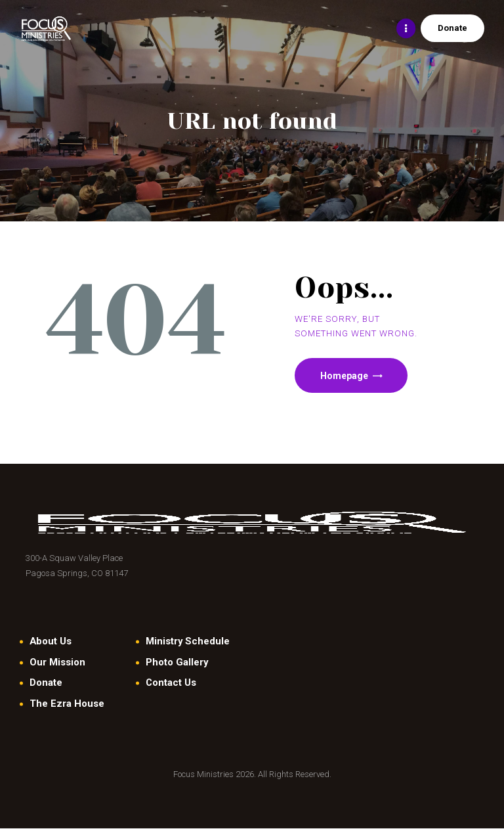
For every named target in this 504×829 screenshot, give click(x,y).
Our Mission (57, 662)
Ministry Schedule (188, 642)
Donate (46, 683)
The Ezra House (67, 704)
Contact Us (171, 683)
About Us (51, 642)
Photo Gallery (177, 662)
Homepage (345, 376)
